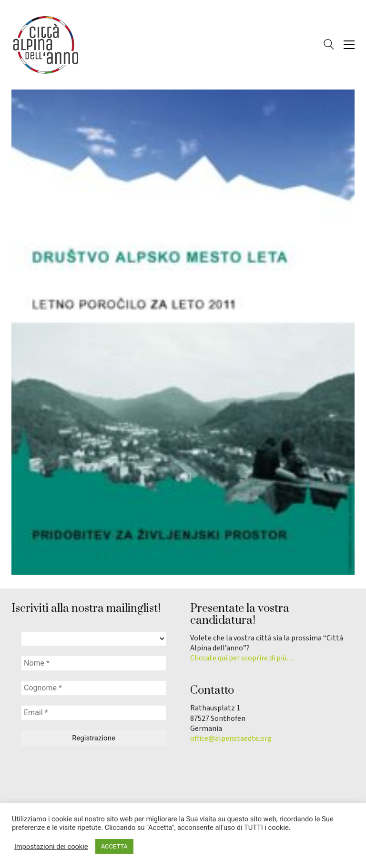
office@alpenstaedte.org (231, 739)
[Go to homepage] (45, 45)
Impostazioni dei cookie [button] (51, 847)
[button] (349, 45)
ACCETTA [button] (114, 846)
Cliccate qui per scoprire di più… (242, 658)
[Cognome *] (94, 688)
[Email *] (94, 713)
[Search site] (329, 46)
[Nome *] (94, 663)
